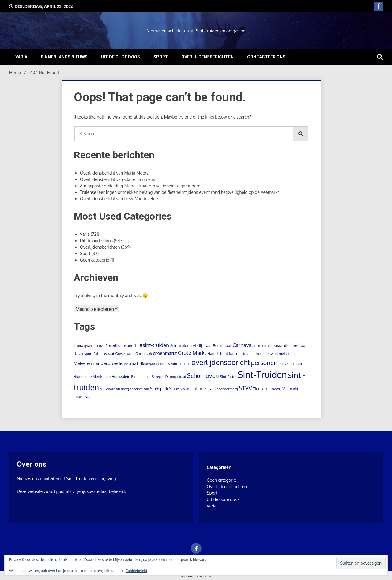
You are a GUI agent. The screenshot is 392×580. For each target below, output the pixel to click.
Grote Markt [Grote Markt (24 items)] (192, 353)
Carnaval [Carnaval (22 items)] (243, 345)
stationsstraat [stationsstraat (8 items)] (203, 388)
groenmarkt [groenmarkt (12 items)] (165, 353)
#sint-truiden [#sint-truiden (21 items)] (154, 345)
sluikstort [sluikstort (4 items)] (107, 389)
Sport (161, 57)
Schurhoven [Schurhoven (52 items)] (203, 376)
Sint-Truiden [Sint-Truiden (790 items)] (262, 374)
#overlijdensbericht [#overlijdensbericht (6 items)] (122, 345)
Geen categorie (95, 260)
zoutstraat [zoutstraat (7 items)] (83, 397)
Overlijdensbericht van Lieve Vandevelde (119, 199)
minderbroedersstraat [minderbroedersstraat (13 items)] (115, 363)
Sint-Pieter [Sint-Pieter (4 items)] (228, 377)
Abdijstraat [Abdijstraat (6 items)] (202, 345)
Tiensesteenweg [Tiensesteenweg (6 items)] (267, 389)
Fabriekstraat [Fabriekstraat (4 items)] (104, 354)
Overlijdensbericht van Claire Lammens (117, 179)
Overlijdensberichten (207, 57)
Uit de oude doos (120, 57)
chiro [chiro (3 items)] (258, 346)
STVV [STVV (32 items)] (245, 388)
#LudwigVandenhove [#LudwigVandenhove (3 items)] (89, 346)
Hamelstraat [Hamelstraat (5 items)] (218, 354)
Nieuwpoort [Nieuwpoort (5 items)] (149, 364)
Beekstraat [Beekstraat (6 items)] (222, 345)
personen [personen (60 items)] (264, 363)
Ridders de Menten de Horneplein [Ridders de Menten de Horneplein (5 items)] (102, 377)
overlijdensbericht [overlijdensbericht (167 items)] (221, 362)
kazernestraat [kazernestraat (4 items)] (240, 354)
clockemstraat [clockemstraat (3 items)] (272, 346)
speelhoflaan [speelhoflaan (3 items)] (139, 389)
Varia (21, 57)
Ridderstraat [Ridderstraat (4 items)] (141, 377)
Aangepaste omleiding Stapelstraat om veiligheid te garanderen (141, 186)
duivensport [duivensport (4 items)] (83, 354)
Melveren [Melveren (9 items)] (83, 363)
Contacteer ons (266, 57)
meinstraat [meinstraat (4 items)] (287, 354)
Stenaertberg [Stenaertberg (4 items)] (228, 389)
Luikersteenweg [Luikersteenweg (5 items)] (265, 354)
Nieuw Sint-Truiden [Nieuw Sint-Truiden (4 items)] (175, 364)
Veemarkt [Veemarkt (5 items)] (290, 389)
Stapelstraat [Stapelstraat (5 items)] (179, 389)
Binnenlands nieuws (64, 57)
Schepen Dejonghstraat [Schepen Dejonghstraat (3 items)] (169, 377)
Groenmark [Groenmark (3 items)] (144, 354)
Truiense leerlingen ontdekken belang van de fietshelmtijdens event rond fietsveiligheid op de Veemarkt (180, 192)
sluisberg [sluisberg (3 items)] (122, 389)
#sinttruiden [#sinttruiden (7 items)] (181, 345)
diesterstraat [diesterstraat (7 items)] (295, 345)
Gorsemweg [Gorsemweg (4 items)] (125, 354)
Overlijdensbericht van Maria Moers (114, 173)
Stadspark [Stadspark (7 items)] (159, 389)
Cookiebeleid (136, 571)
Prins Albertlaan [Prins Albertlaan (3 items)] (290, 364)
